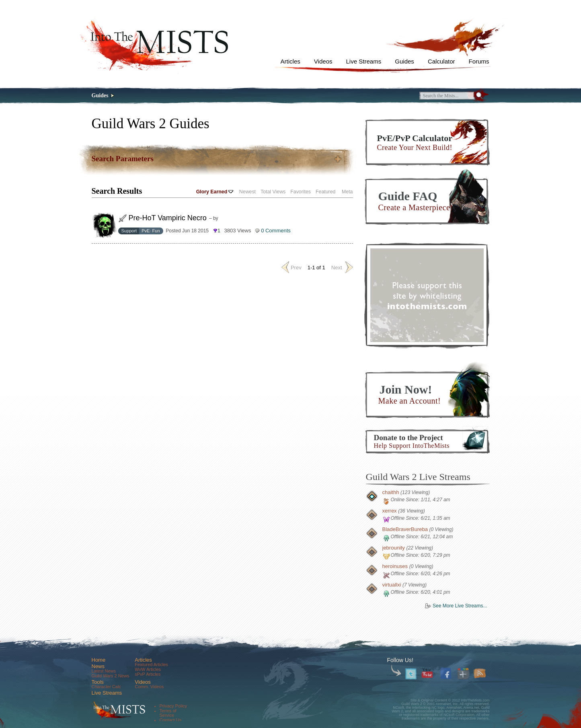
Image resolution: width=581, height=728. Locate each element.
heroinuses (395, 566)
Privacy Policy (173, 706)
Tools (98, 682)
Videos (323, 61)
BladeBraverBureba (405, 529)
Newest (247, 192)
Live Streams (364, 61)
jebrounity (394, 548)
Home (99, 660)
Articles (290, 61)
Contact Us (170, 720)
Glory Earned (215, 192)
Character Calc (106, 687)
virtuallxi (392, 585)
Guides (404, 61)
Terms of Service (168, 713)
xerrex (390, 511)
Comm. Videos (149, 687)
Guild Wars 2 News (111, 676)
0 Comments (276, 231)
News (98, 666)
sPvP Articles (148, 674)
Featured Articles (151, 664)
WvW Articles (148, 669)
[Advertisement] (427, 295)
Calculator (441, 61)
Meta (347, 192)
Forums (479, 61)
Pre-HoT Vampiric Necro (168, 218)
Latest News (104, 671)
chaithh (391, 492)
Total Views (273, 192)
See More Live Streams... (460, 606)
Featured (325, 192)
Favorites (301, 192)
